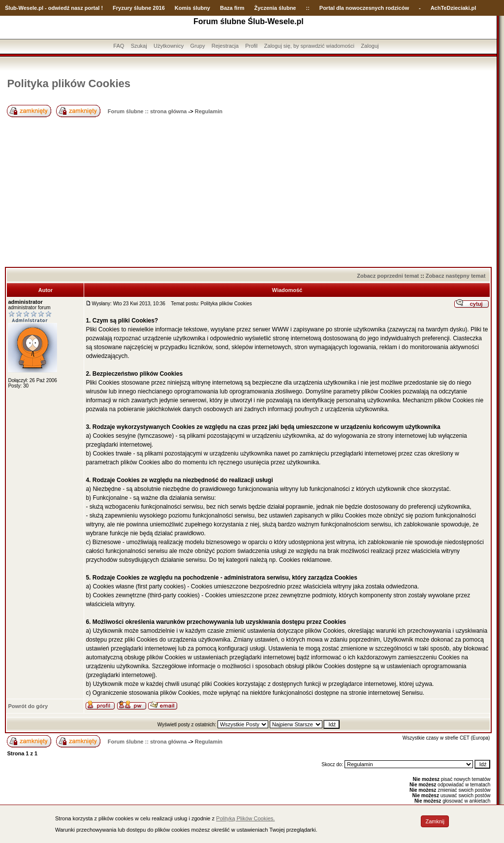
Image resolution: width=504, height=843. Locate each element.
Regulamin (209, 111)
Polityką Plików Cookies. (245, 818)
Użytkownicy (169, 46)
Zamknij (435, 821)
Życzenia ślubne (275, 8)
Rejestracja (225, 46)
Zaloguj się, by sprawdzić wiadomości (309, 46)
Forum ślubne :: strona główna (147, 111)
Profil (251, 46)
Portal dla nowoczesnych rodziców (364, 8)
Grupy (198, 46)
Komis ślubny (192, 8)
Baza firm (232, 8)
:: (307, 8)
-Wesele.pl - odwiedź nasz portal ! (60, 8)
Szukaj (139, 46)
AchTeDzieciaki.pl (454, 8)
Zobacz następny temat (456, 276)
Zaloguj (370, 46)
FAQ (119, 46)
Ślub (11, 8)
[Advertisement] (248, 193)
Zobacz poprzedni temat (388, 276)
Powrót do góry (28, 706)
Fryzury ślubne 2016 (139, 8)
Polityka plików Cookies (69, 83)
